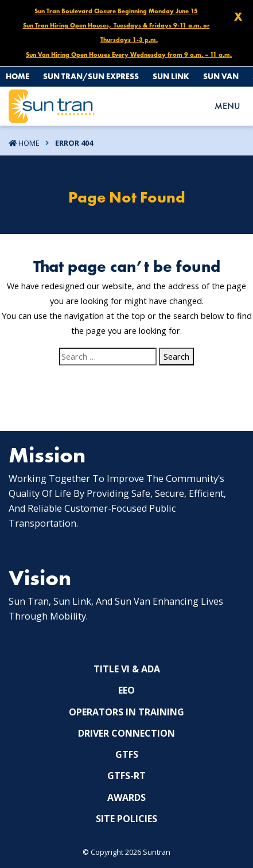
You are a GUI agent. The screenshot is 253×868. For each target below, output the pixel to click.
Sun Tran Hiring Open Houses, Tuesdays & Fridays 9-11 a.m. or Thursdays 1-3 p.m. (116, 32)
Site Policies (126, 819)
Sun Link (171, 76)
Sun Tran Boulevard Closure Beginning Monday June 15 (116, 11)
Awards (126, 797)
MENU (227, 106)
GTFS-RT (126, 776)
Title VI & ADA (127, 669)
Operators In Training (126, 712)
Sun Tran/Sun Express (91, 76)
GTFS (127, 754)
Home (17, 76)
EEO (126, 690)
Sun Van (221, 76)
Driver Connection (126, 733)
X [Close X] (238, 17)
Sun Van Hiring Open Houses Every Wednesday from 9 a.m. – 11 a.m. (129, 55)
